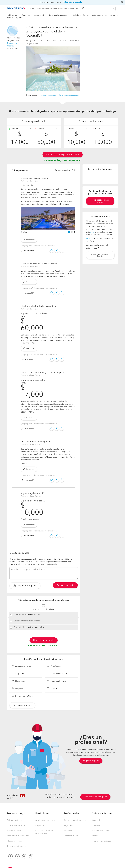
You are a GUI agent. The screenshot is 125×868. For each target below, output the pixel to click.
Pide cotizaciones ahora (100, 201)
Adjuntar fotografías (25, 586)
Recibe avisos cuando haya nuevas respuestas (60, 95)
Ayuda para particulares (46, 820)
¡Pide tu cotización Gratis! (100, 255)
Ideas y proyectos (15, 841)
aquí (92, 232)
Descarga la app (71, 836)
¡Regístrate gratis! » (73, 2)
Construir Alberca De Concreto (27, 615)
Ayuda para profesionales (75, 820)
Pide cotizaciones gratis (95, 797)
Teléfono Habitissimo (101, 831)
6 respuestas (32, 95)
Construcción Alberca (58, 15)
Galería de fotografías (17, 846)
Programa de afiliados (102, 841)
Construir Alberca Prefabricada (27, 621)
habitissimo (12, 15)
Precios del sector (15, 831)
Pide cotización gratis (44, 640)
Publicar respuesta (65, 585)
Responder (29, 240)
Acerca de (96, 820)
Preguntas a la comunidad (33, 15)
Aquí (88, 239)
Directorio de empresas (17, 826)
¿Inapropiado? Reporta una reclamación (38, 246)
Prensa (95, 836)
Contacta (96, 826)
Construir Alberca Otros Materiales (29, 627)
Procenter (68, 831)
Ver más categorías (22, 705)
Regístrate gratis (91, 761)
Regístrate (40, 826)
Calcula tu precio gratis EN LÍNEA (63, 155)
